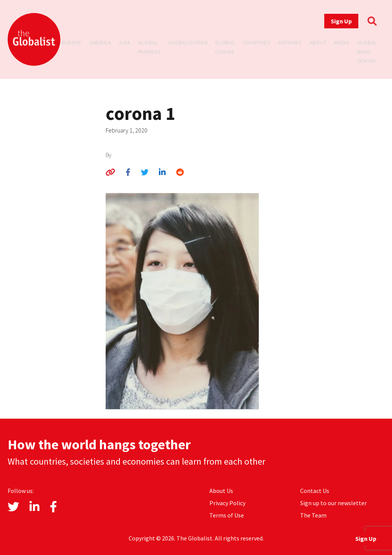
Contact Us (315, 491)
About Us (221, 491)
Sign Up (341, 21)
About (318, 43)
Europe (72, 43)
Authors (290, 43)
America (100, 43)
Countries (257, 43)
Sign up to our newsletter (333, 503)
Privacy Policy (227, 503)
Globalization (188, 43)
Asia (125, 43)
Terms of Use (227, 515)
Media (342, 43)
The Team (313, 515)
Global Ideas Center (367, 52)
